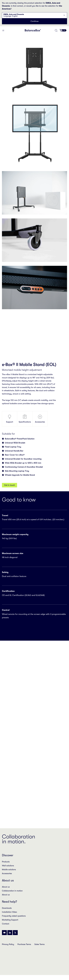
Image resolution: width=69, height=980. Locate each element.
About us (6, 887)
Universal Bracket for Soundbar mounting (23, 459)
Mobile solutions (9, 870)
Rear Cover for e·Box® (15, 455)
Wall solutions (8, 866)
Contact (6, 924)
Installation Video (9, 912)
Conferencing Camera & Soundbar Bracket (24, 467)
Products (6, 862)
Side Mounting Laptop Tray (17, 471)
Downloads (7, 908)
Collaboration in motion (12, 891)
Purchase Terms (24, 944)
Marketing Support (10, 920)
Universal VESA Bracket (15, 443)
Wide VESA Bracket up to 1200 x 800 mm (23, 463)
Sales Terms (39, 944)
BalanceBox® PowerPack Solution (20, 439)
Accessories (40, 418)
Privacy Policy (8, 944)
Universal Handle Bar (14, 451)
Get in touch (10, 485)
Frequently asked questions (14, 916)
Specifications (25, 418)
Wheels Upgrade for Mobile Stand (20, 475)
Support (10, 418)
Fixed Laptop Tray (13, 447)
